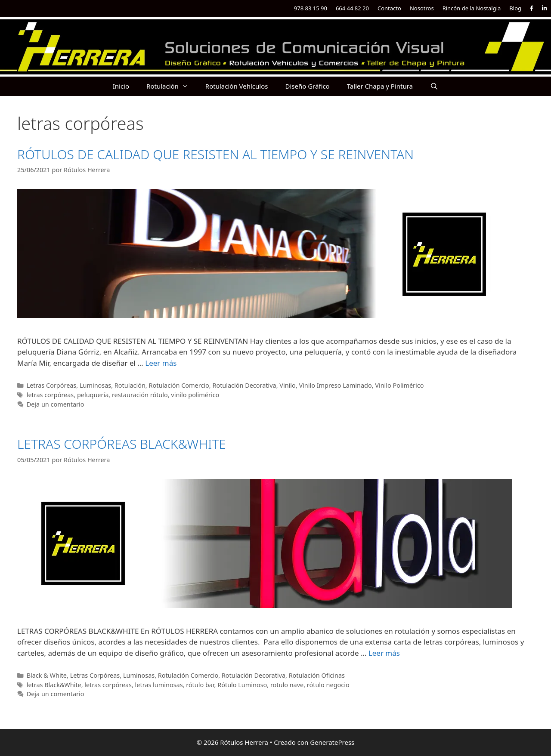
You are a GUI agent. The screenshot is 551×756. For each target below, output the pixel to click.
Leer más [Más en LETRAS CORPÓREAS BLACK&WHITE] (384, 653)
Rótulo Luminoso (242, 685)
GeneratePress (332, 742)
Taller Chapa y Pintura (380, 86)
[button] (188, 86)
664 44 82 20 (352, 8)
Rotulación (172, 86)
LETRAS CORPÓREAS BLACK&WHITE (122, 444)
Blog (515, 8)
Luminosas (95, 385)
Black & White (47, 675)
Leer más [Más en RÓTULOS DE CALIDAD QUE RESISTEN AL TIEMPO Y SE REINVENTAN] (161, 363)
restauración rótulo (140, 395)
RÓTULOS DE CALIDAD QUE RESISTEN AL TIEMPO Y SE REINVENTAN (215, 154)
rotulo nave (287, 685)
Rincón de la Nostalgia (472, 8)
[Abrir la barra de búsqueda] (434, 86)
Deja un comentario (56, 404)
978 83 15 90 (311, 8)
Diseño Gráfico (307, 86)
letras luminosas (159, 685)
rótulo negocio (328, 685)
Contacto (389, 8)
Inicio (121, 86)
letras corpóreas (50, 395)
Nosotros (422, 8)
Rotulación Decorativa (244, 385)
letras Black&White (54, 685)
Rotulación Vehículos (237, 86)
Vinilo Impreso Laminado (335, 385)
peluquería (93, 395)
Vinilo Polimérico (399, 385)
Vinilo (288, 385)
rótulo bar (200, 685)
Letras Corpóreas (52, 385)
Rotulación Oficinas (317, 675)
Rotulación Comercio (179, 385)
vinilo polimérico (195, 395)
